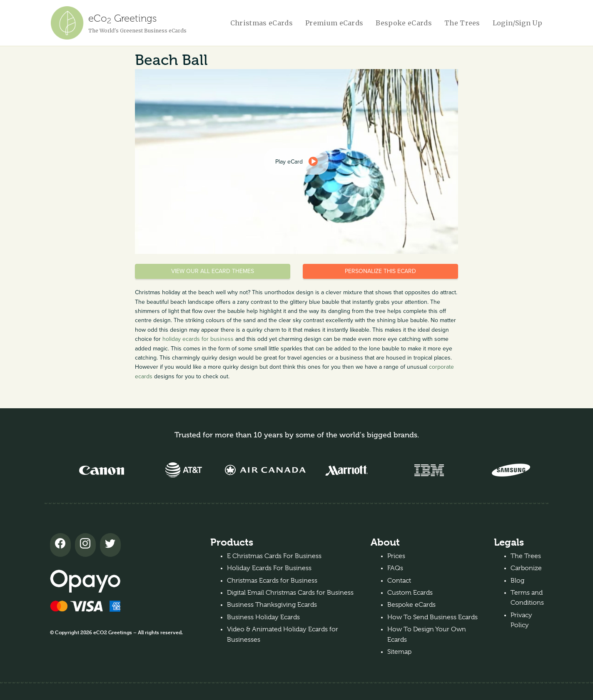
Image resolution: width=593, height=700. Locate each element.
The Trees (462, 23)
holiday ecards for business (198, 339)
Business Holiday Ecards (263, 617)
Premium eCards (334, 23)
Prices (396, 556)
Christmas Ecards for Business (272, 581)
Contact (399, 581)
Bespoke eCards (404, 23)
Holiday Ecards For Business (269, 568)
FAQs (395, 568)
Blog (517, 581)
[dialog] (296, 161)
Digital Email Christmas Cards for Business (290, 593)
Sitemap (399, 652)
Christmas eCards (262, 23)
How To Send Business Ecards (432, 617)
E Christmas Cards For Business (274, 556)
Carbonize (526, 568)
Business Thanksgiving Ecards (272, 605)
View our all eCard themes (213, 271)
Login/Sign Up (517, 23)
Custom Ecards (410, 593)
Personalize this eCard (380, 271)
